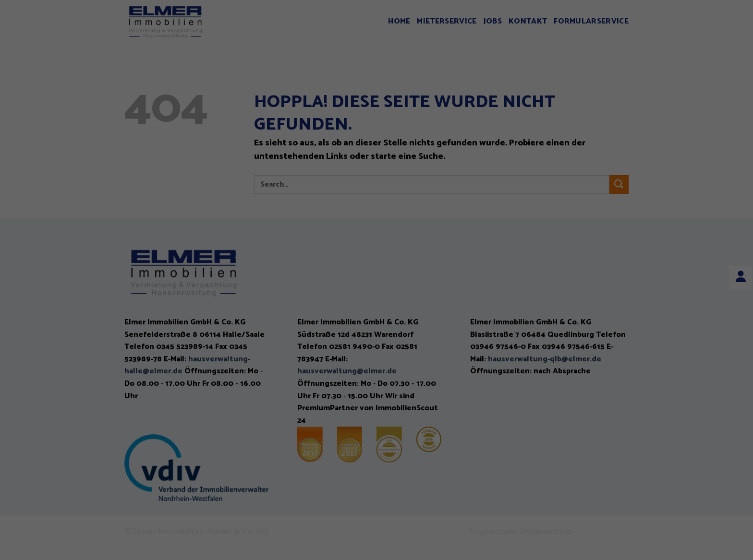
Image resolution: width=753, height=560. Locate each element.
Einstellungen (275, 180)
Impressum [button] (431, 317)
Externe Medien (462, 204)
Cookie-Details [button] (327, 317)
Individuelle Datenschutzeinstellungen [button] (376, 295)
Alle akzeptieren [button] (377, 238)
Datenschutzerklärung (289, 169)
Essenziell (274, 204)
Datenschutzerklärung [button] (381, 317)
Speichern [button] (377, 266)
